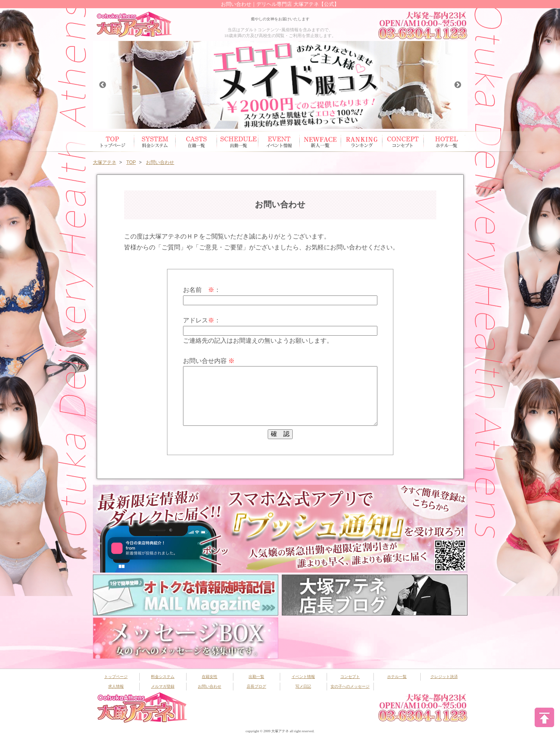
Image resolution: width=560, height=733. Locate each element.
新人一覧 (320, 141)
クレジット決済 (444, 677)
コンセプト (403, 141)
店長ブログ (256, 686)
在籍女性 (196, 141)
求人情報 (116, 686)
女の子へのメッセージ (350, 686)
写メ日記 (303, 686)
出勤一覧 (256, 677)
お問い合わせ (210, 686)
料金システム (163, 677)
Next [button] (458, 85)
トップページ (114, 141)
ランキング (362, 141)
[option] (280, 85)
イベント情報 (279, 141)
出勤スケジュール (238, 141)
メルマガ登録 (163, 686)
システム (155, 141)
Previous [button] (103, 85)
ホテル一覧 (444, 141)
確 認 (280, 434)
